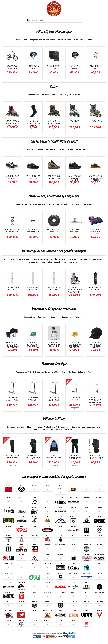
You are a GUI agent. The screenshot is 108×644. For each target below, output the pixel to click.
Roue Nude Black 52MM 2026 (54, 231)
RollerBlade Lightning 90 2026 (96, 121)
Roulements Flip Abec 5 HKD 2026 (33, 231)
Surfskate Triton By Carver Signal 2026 (12, 231)
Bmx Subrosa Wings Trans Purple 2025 (12, 67)
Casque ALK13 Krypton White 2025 (96, 67)
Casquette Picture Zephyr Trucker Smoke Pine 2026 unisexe (33, 345)
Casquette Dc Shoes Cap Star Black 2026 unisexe (96, 345)
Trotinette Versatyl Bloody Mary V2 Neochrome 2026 (96, 400)
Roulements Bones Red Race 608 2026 (96, 231)
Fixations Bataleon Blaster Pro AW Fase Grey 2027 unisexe (75, 290)
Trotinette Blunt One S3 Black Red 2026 (54, 399)
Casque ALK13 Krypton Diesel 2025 (33, 67)
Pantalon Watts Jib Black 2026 (12, 456)
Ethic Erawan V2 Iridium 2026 (75, 398)
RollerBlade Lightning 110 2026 (75, 122)
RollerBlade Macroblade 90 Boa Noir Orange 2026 (54, 123)
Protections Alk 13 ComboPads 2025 (54, 67)
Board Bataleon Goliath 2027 (33, 288)
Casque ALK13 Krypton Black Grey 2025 (75, 67)
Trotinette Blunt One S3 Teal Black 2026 (33, 399)
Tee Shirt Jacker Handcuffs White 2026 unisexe (54, 344)
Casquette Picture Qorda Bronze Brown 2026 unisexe (75, 345)
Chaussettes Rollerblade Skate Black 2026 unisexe (33, 123)
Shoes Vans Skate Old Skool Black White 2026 (12, 177)
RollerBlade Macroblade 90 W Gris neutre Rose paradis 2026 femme (12, 124)
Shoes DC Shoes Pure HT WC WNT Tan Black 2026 (54, 177)
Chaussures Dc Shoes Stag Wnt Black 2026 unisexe (75, 178)
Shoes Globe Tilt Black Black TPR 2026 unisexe (33, 177)
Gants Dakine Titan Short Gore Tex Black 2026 (96, 457)
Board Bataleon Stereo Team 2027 (12, 288)
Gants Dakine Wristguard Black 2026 (33, 457)
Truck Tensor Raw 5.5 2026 (75, 231)
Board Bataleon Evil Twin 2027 (54, 288)
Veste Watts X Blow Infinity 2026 (54, 456)
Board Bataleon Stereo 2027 (96, 288)
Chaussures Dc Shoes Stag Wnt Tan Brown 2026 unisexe (96, 178)
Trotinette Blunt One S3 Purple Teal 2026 (12, 399)
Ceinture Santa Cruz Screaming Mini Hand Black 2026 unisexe (12, 345)
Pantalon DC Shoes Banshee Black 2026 (75, 457)
